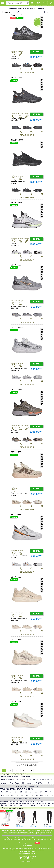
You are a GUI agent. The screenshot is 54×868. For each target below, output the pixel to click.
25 (31, 770)
